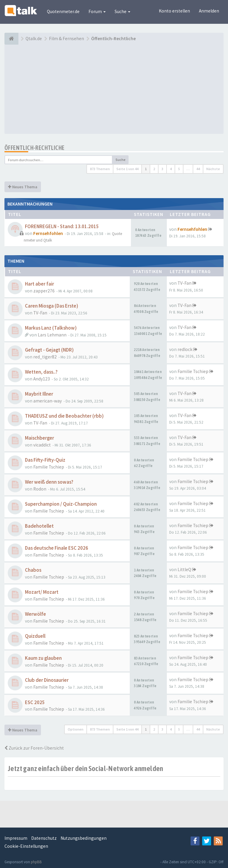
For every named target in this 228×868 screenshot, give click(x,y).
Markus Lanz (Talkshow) (51, 328)
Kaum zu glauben (43, 658)
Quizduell (35, 636)
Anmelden (209, 11)
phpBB (36, 862)
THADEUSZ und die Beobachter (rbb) (64, 416)
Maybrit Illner (39, 394)
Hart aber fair (39, 284)
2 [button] (154, 169)
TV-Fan (185, 283)
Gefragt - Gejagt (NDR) (49, 350)
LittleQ (184, 569)
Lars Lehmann (52, 335)
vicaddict (42, 445)
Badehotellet (39, 526)
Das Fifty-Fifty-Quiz (45, 460)
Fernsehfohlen (48, 233)
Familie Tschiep (193, 371)
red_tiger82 (45, 357)
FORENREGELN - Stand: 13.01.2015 (62, 227)
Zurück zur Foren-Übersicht (34, 748)
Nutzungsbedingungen (84, 838)
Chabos (33, 570)
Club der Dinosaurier (47, 680)
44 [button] (198, 169)
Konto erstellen (174, 11)
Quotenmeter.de (63, 11)
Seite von (127, 169)
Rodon (40, 489)
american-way (47, 401)
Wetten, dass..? (41, 372)
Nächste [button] (213, 169)
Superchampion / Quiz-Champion (61, 504)
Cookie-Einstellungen (26, 846)
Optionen (76, 729)
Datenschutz (44, 838)
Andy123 (42, 379)
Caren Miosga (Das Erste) (52, 306)
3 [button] (162, 169)
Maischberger (39, 438)
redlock (185, 349)
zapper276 (44, 291)
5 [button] (179, 169)
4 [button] (171, 169)
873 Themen (100, 169)
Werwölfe (35, 614)
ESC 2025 (35, 702)
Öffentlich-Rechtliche (34, 148)
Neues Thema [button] (23, 187)
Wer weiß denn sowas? (49, 482)
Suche (122, 11)
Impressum (16, 838)
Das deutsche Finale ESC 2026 (57, 548)
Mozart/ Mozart (42, 592)
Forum (97, 11)
